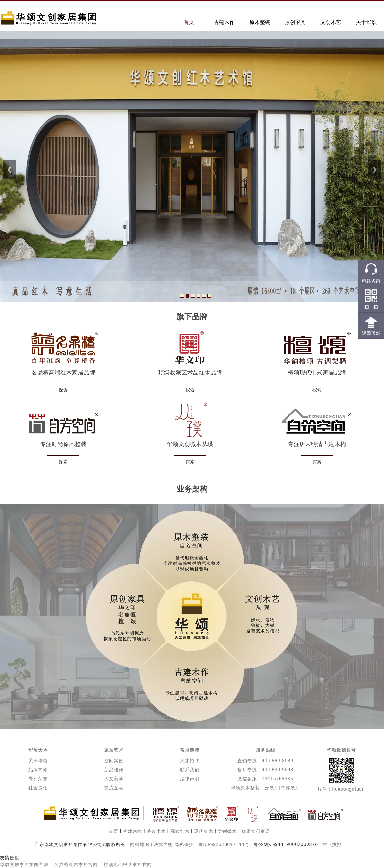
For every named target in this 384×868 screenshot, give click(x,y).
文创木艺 (331, 22)
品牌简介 (38, 770)
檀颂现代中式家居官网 (128, 864)
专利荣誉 (38, 779)
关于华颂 (366, 22)
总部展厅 (290, 788)
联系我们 (190, 770)
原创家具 (295, 22)
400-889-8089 (278, 761)
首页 (189, 22)
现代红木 (204, 831)
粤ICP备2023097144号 (224, 844)
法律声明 (190, 779)
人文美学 (114, 779)
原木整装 (260, 22)
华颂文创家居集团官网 (24, 864)
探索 (63, 390)
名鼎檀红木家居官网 (76, 864)
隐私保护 (184, 844)
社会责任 (38, 788)
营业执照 (332, 844)
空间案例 (114, 761)
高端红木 (180, 831)
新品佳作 (114, 770)
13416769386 (278, 779)
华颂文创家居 (256, 831)
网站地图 (140, 844)
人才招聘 (190, 761)
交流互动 (114, 788)
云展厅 (272, 788)
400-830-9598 (278, 770)
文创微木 (227, 831)
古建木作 (224, 22)
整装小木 (156, 831)
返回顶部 (371, 333)
